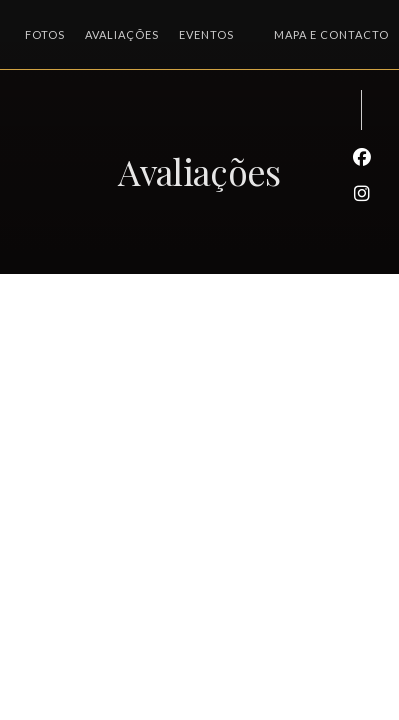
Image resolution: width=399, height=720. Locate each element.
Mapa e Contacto (331, 34)
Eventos (206, 34)
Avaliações (122, 34)
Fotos (45, 34)
